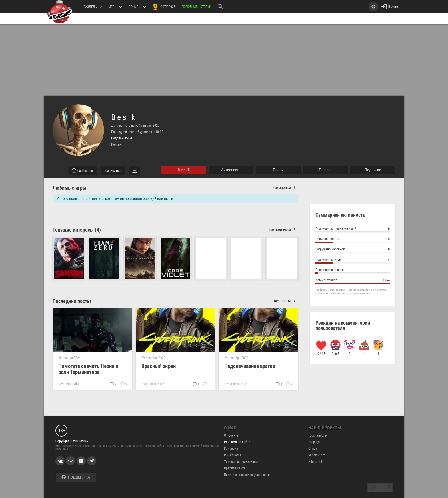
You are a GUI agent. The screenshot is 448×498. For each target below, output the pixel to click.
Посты (278, 170)
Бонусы (137, 7)
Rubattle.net (317, 455)
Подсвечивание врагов (250, 366)
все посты (286, 301)
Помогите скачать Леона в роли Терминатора (88, 369)
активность (231, 170)
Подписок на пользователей (353, 229)
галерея (326, 170)
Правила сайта (235, 468)
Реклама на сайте (237, 442)
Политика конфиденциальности (247, 475)
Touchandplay (318, 435)
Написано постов (353, 240)
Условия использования (242, 462)
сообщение (83, 171)
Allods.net (315, 462)
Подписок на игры (353, 260)
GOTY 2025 (164, 7)
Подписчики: (122, 138)
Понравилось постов (353, 271)
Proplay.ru (315, 442)
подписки (373, 170)
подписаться (113, 171)
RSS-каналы (232, 455)
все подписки (283, 230)
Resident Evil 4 (69, 384)
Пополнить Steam (196, 7)
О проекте (231, 435)
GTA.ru (313, 449)
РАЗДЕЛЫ (93, 7)
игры (115, 7)
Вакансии (231, 449)
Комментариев (353, 281)
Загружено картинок (353, 250)
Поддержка (76, 477)
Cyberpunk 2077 (153, 384)
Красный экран (159, 366)
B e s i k (123, 117)
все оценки (285, 188)
